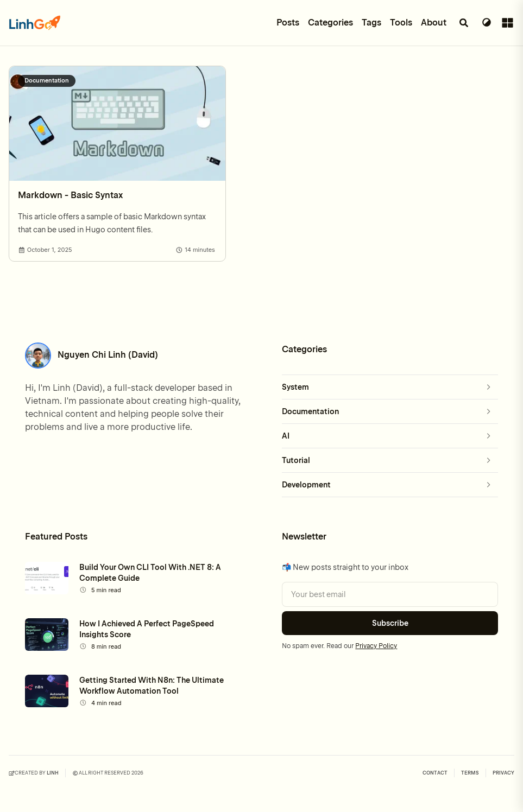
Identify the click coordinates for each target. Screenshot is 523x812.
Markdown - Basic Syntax (70, 195)
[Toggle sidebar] (505, 23)
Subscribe (390, 623)
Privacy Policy (376, 646)
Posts (288, 23)
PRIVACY (503, 773)
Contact (435, 773)
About (434, 23)
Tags (371, 23)
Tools (401, 23)
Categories (330, 23)
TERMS (470, 773)
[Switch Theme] (487, 23)
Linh (53, 773)
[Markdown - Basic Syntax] (117, 123)
